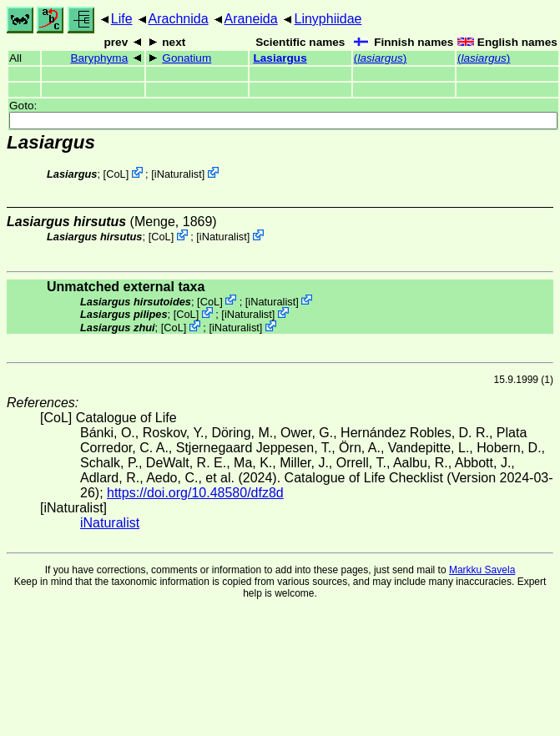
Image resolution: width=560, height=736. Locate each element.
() (380, 58)
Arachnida (179, 19)
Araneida (251, 19)
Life (122, 19)
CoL (116, 174)
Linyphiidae (328, 19)
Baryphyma (99, 58)
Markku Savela (482, 570)
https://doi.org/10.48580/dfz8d (195, 493)
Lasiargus (280, 58)
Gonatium (187, 58)
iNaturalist (178, 174)
